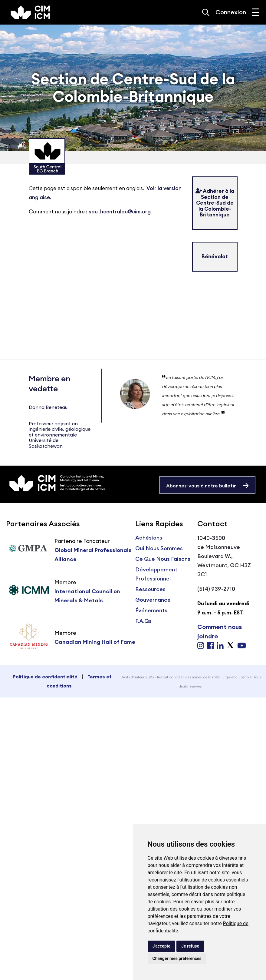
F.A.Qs (143, 621)
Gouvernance (153, 600)
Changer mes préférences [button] (177, 958)
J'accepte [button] (162, 946)
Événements (151, 610)
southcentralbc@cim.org (120, 212)
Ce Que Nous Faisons (163, 559)
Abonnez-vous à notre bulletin (201, 486)
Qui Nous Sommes (159, 548)
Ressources (150, 589)
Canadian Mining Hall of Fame (95, 642)
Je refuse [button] (190, 946)
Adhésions (149, 538)
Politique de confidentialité (45, 677)
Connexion (231, 12)
